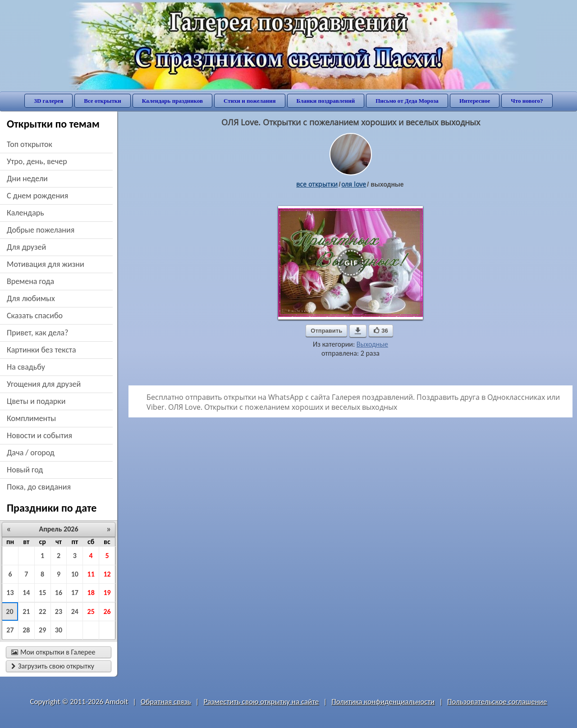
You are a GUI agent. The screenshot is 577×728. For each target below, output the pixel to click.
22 (42, 611)
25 (91, 611)
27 (10, 630)
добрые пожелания (41, 230)
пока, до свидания (39, 487)
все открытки (317, 184)
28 (26, 630)
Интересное (475, 101)
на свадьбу (26, 367)
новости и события (39, 435)
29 (42, 630)
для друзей (26, 247)
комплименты (31, 418)
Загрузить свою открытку (53, 666)
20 (9, 611)
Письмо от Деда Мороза (407, 101)
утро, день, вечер (37, 161)
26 (107, 611)
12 (107, 574)
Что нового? (527, 101)
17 (75, 593)
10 (75, 574)
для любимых (31, 298)
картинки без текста (41, 350)
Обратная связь (166, 702)
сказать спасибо (35, 316)
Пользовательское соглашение (497, 702)
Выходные (372, 344)
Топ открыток (30, 144)
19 (107, 593)
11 (91, 574)
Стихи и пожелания (250, 101)
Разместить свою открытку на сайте (261, 702)
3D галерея (48, 101)
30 (59, 630)
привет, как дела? (38, 333)
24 (75, 611)
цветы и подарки (36, 401)
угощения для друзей (44, 384)
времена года (30, 281)
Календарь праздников (172, 101)
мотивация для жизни (46, 264)
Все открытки (103, 101)
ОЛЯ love (354, 184)
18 (91, 593)
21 (26, 611)
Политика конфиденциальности (383, 702)
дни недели (27, 179)
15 (42, 593)
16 (59, 593)
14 (26, 593)
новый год (25, 470)
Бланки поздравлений (326, 101)
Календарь (25, 213)
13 (10, 593)
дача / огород (31, 453)
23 (59, 611)
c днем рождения (37, 196)
